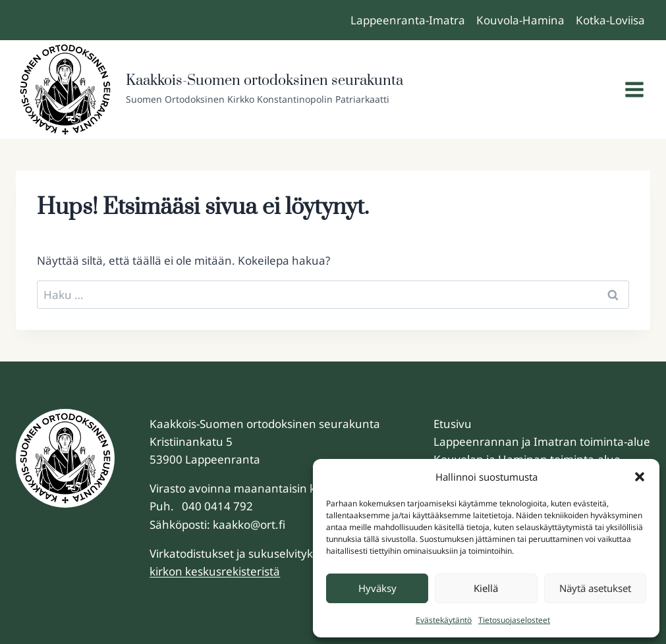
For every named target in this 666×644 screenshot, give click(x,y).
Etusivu (453, 424)
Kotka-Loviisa (610, 20)
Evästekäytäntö (444, 620)
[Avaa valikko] (634, 90)
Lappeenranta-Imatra (408, 20)
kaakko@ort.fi (249, 524)
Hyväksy (377, 588)
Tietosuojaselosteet (514, 620)
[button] (640, 477)
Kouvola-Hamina (520, 20)
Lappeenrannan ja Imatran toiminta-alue (542, 442)
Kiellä (486, 588)
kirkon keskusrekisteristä (215, 571)
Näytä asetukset (595, 588)
